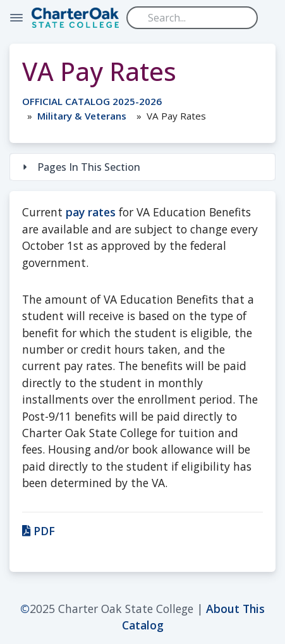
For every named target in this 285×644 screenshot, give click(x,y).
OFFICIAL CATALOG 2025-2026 (92, 101)
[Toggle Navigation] (16, 18)
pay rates (91, 212)
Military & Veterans (82, 116)
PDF (39, 531)
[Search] (192, 18)
